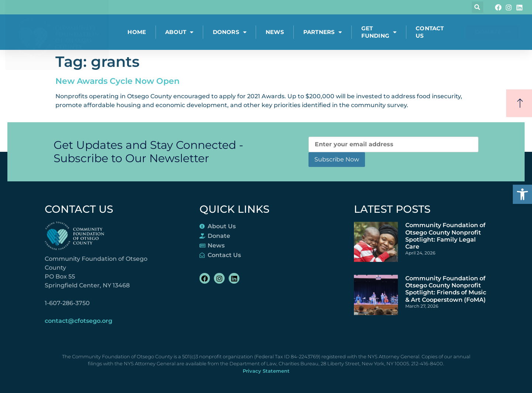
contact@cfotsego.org (79, 321)
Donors (230, 32)
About (179, 32)
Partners (323, 32)
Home (137, 32)
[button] (522, 194)
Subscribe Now (337, 159)
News (275, 32)
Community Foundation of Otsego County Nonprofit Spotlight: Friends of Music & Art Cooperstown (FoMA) (446, 289)
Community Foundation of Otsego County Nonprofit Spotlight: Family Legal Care (445, 236)
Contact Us (430, 32)
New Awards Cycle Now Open (117, 81)
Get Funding (379, 32)
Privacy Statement (266, 371)
